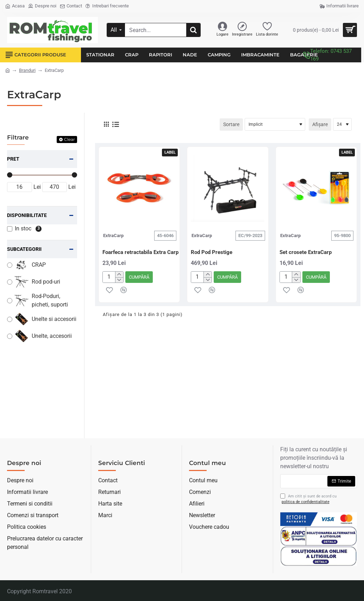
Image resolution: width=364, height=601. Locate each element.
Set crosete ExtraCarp (306, 252)
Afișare (320, 124)
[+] (119, 274)
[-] (119, 280)
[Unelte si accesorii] (10, 319)
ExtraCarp (113, 236)
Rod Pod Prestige (212, 252)
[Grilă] (106, 124)
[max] (55, 187)
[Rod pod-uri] (10, 282)
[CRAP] (10, 265)
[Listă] (116, 125)
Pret (13, 159)
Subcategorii (24, 249)
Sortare (231, 124)
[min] (20, 187)
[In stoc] (10, 229)
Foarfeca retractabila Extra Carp (140, 252)
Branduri (27, 70)
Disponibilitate (27, 215)
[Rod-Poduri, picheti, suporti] (10, 301)
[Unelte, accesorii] (10, 336)
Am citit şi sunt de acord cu (308, 499)
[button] (139, 277)
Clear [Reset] (70, 139)
